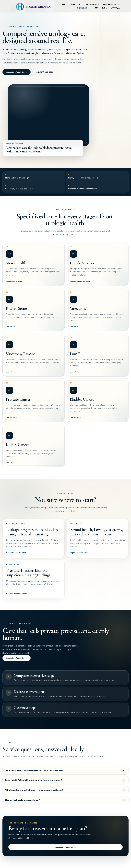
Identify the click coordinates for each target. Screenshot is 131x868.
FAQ (96, 8)
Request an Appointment (17, 72)
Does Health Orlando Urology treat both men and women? (34, 784)
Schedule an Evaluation (16, 555)
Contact (116, 8)
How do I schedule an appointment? (23, 803)
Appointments (111, 5)
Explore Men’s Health (79, 556)
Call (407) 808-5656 (44, 72)
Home (64, 5)
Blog (104, 8)
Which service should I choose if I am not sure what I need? (34, 793)
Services (84, 8)
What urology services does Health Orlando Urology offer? (34, 774)
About (76, 5)
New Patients (92, 5)
